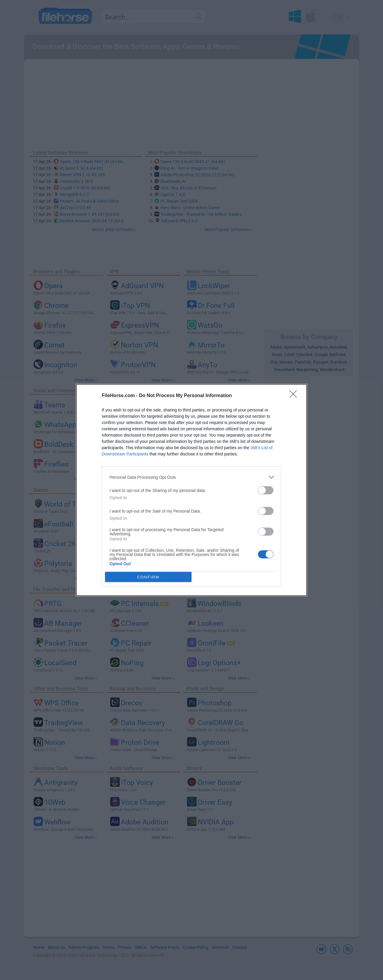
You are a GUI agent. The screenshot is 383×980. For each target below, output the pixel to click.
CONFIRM (148, 577)
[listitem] (191, 477)
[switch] (266, 490)
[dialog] (191, 490)
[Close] (295, 396)
